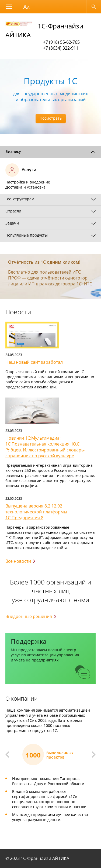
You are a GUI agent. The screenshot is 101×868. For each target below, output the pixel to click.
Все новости (18, 561)
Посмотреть (51, 118)
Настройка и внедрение (28, 182)
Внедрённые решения (29, 616)
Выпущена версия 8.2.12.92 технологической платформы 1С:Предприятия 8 (36, 512)
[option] (50, 97)
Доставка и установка (25, 187)
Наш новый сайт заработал (34, 362)
